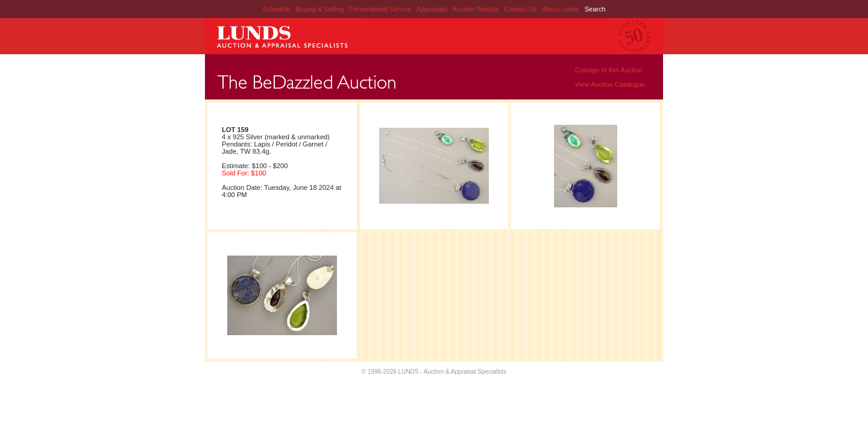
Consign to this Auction (609, 70)
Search (595, 9)
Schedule (276, 9)
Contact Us (520, 9)
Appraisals (433, 9)
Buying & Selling (320, 9)
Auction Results (476, 9)
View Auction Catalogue (610, 84)
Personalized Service (381, 9)
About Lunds (561, 9)
